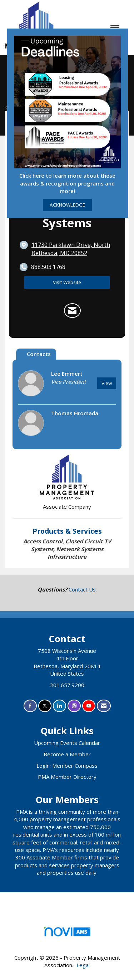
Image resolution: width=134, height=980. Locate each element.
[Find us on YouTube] (89, 706)
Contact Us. (83, 589)
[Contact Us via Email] (104, 706)
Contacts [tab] (39, 354)
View (107, 383)
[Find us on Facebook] (30, 706)
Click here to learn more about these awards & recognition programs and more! (67, 183)
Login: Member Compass (67, 766)
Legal (83, 965)
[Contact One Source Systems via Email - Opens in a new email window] (72, 311)
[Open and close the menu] (97, 28)
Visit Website (67, 282)
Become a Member (67, 754)
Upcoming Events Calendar (67, 743)
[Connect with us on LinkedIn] (59, 706)
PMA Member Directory (67, 777)
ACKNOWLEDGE (67, 205)
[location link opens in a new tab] (73, 249)
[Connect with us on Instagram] (74, 706)
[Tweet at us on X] (45, 706)
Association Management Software (67, 934)
